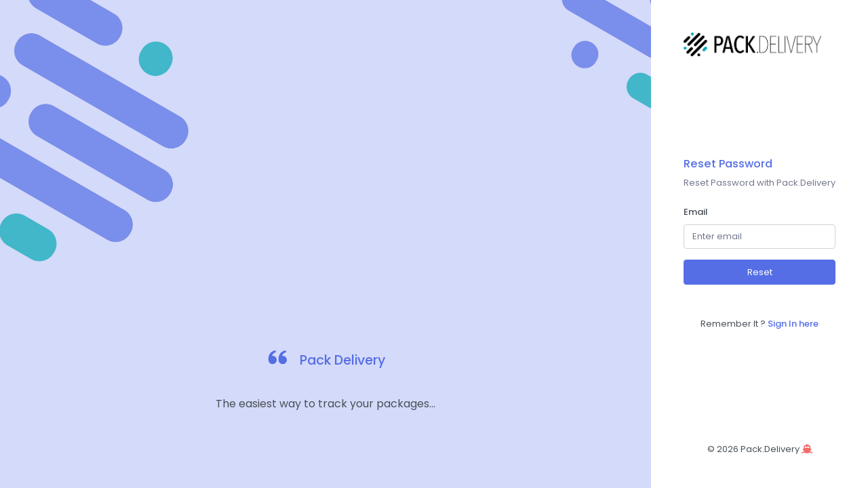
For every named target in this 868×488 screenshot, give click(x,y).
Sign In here (793, 324)
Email (696, 212)
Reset (760, 272)
